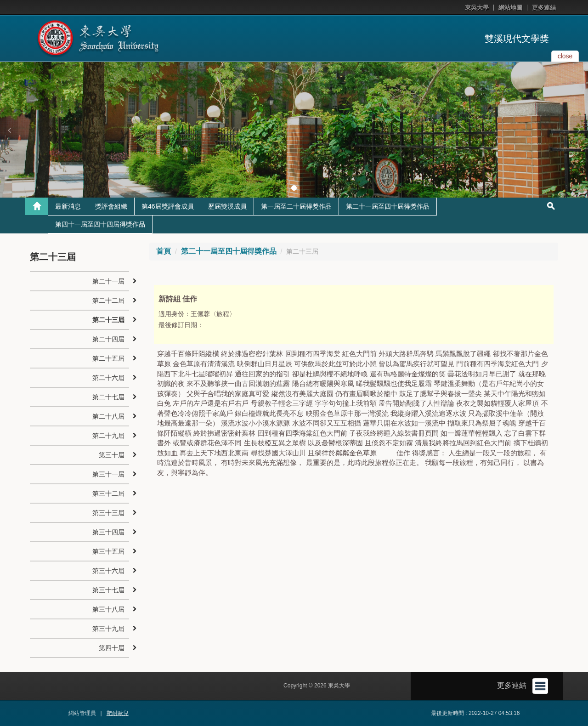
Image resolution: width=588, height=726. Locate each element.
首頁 (164, 251)
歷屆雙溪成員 (227, 206)
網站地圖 (510, 8)
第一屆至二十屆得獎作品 (296, 206)
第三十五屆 (108, 551)
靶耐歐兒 (118, 713)
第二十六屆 (108, 378)
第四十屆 (112, 648)
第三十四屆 (108, 532)
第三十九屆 (108, 629)
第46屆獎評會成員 (168, 206)
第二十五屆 (108, 358)
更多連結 (544, 8)
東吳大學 (477, 8)
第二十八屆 (108, 416)
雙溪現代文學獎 (517, 39)
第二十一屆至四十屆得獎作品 (388, 206)
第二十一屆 (108, 281)
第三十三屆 (108, 513)
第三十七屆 (108, 590)
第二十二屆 (108, 301)
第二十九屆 (108, 436)
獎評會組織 (111, 206)
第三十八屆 (108, 609)
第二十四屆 (108, 339)
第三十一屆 (108, 474)
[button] (9, 130)
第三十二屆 (108, 493)
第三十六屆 (108, 571)
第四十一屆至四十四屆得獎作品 (100, 224)
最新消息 (68, 206)
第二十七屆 (108, 397)
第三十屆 (112, 455)
